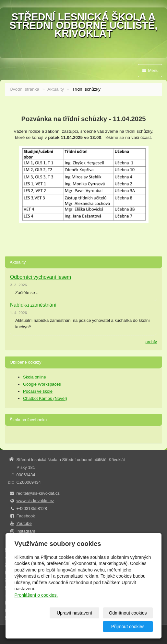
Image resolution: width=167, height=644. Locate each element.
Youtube (24, 523)
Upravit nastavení (74, 613)
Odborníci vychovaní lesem (41, 277)
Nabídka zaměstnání (33, 305)
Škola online (35, 377)
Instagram (26, 531)
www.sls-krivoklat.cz (35, 501)
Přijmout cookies (128, 627)
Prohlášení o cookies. (36, 595)
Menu (150, 70)
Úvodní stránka (24, 89)
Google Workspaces (42, 384)
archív (151, 342)
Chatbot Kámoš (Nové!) (45, 398)
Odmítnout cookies (128, 613)
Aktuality (56, 89)
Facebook (26, 516)
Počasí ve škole (38, 391)
